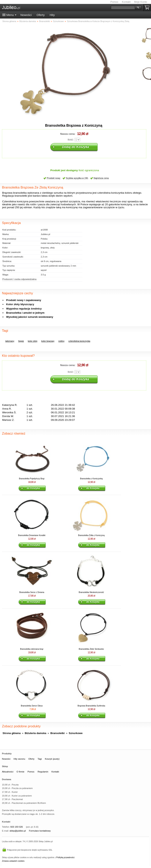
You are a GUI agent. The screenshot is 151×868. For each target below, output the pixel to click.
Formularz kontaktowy (40, 831)
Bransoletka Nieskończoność (91, 592)
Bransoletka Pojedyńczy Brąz (32, 479)
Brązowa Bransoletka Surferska (91, 706)
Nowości (26, 15)
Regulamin (43, 772)
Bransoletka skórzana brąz (32, 649)
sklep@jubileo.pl (18, 831)
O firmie (20, 772)
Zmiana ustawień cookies (13, 861)
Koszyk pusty (148, 8)
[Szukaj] (123, 8)
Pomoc (114, 2)
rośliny (61, 341)
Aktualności (8, 772)
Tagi (40, 759)
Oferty (41, 15)
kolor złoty (33, 341)
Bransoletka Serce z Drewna (32, 592)
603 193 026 (17, 827)
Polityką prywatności (65, 857)
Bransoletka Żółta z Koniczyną (91, 535)
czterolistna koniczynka (79, 341)
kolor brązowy (48, 341)
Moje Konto (141, 2)
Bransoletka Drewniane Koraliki (32, 535)
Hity (52, 15)
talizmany (10, 341)
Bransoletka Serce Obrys (32, 706)
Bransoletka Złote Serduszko (91, 649)
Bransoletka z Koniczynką (91, 479)
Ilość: (71, 140)
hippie (21, 341)
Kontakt (126, 2)
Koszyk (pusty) (52, 759)
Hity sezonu (19, 759)
